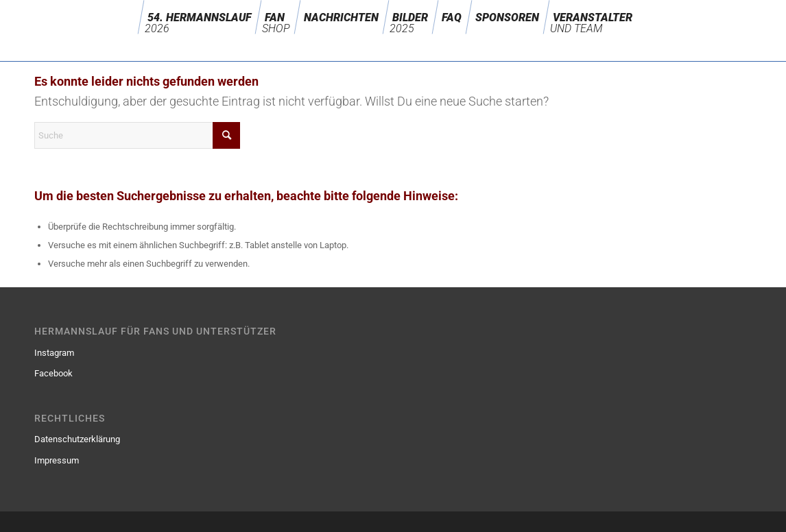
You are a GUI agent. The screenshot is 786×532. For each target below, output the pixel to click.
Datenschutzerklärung (77, 439)
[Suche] (137, 135)
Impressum (57, 460)
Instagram (54, 353)
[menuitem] (199, 17)
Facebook (53, 373)
